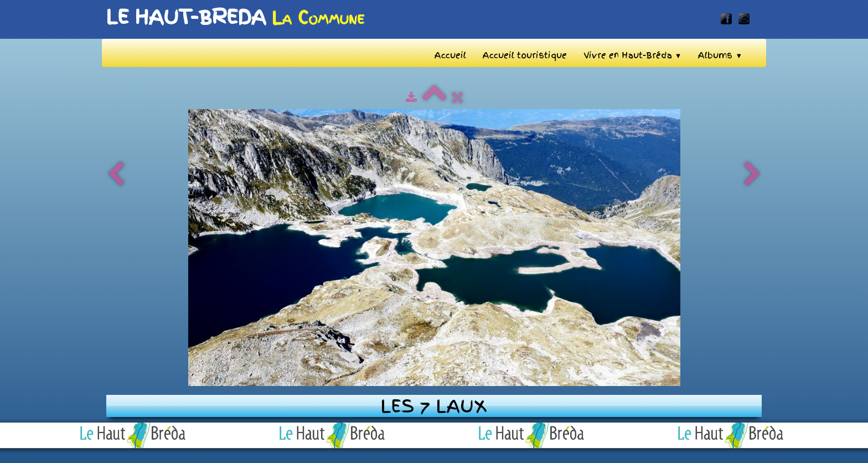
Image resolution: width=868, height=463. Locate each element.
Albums (720, 55)
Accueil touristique (525, 55)
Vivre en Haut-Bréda (633, 55)
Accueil (450, 55)
